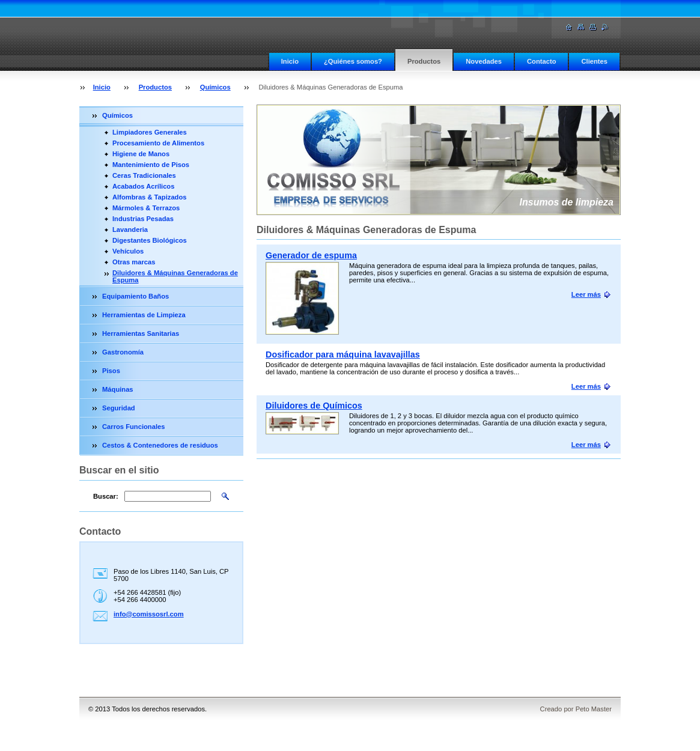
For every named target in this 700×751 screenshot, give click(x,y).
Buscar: (106, 496)
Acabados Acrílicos (143, 186)
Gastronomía (123, 352)
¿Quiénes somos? (353, 61)
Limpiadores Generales (150, 132)
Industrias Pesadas (143, 219)
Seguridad (119, 408)
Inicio (290, 61)
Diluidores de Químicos (314, 406)
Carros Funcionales (133, 427)
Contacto (541, 61)
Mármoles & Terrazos (146, 208)
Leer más (586, 294)
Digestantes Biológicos (150, 240)
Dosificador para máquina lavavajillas (343, 354)
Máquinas (118, 389)
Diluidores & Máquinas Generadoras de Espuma (175, 276)
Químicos (215, 87)
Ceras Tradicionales (144, 175)
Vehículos (128, 251)
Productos (424, 61)
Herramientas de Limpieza (144, 315)
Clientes (594, 61)
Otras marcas (134, 262)
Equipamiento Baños (135, 296)
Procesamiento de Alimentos (158, 143)
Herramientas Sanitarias (141, 333)
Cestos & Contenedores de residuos (160, 445)
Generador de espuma (311, 255)
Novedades (484, 61)
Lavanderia (130, 230)
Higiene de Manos (141, 154)
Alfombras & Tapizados (150, 197)
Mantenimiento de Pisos (151, 165)
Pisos (111, 371)
